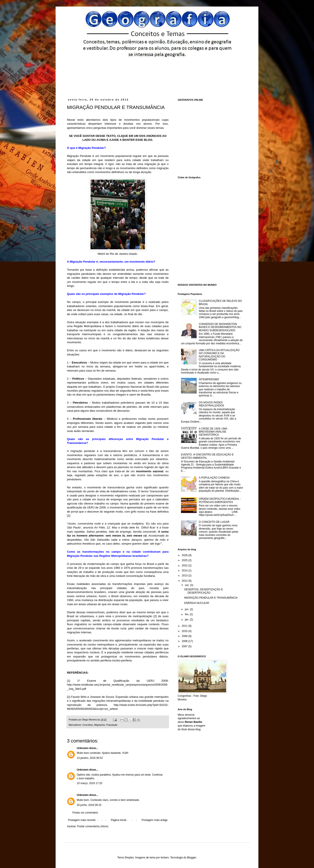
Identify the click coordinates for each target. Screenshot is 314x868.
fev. (187, 614)
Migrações (100, 725)
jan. (187, 620)
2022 (185, 566)
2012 (185, 581)
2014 (185, 571)
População (112, 725)
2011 (185, 626)
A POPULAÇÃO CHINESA (214, 478)
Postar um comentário (85, 813)
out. (187, 585)
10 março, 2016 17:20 (90, 783)
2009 (185, 636)
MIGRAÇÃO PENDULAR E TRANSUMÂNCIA (211, 598)
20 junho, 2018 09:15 (89, 805)
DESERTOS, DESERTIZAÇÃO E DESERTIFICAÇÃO (204, 591)
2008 (185, 641)
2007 (185, 646)
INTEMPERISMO (209, 379)
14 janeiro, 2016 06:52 (90, 758)
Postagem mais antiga (154, 820)
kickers (165, 858)
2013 (185, 576)
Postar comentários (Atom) (93, 826)
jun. (187, 609)
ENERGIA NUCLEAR (197, 603)
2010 (185, 631)
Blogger (192, 858)
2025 (185, 560)
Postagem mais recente (82, 820)
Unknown (83, 748)
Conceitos (88, 725)
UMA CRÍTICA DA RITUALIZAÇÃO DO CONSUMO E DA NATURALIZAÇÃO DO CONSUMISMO (219, 355)
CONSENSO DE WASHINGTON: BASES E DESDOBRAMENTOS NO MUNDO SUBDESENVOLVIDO (220, 327)
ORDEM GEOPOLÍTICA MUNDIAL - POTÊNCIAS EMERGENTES (220, 500)
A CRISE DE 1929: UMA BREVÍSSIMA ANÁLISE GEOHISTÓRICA (213, 432)
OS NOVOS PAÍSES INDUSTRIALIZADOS (212, 404)
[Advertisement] (150, 69)
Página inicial (119, 820)
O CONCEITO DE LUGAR (214, 522)
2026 (185, 555)
